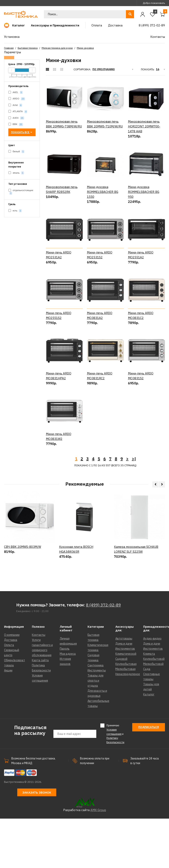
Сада (147, 718)
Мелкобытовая (125, 718)
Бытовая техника (28, 48)
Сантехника (96, 715)
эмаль (16, 173)
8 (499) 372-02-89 (103, 654)
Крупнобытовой (154, 708)
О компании (12, 684)
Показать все (22, 132)
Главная (9, 48)
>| (134, 508)
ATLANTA (18, 111)
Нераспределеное (128, 723)
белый (16, 152)
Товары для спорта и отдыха (95, 730)
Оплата (9, 694)
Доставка (11, 689)
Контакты (39, 684)
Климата (149, 703)
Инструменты (97, 720)
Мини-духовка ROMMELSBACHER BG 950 (144, 192)
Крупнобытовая (126, 713)
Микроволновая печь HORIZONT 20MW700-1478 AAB (144, 126)
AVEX (16, 118)
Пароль (65, 698)
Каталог (149, 744)
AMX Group (98, 859)
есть (15, 211)
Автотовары (124, 688)
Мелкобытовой (153, 713)
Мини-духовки (85, 48)
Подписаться (149, 776)
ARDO (17, 99)
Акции (8, 720)
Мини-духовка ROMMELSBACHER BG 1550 (103, 192)
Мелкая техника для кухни (57, 48)
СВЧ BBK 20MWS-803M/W (23, 613)
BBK (16, 124)
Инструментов (125, 698)
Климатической (126, 703)
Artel (15, 105)
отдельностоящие (21, 192)
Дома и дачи (124, 693)
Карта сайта (40, 710)
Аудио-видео (152, 688)
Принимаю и (115, 783)
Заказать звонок (37, 842)
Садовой (121, 708)
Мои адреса (68, 703)
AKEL (16, 92)
